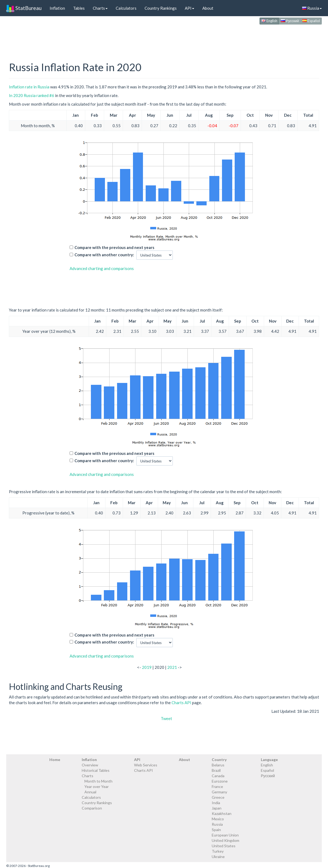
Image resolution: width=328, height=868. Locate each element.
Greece (218, 797)
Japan (217, 808)
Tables (79, 8)
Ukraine (218, 857)
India (216, 803)
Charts (100, 8)
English (269, 21)
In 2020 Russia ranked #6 (32, 95)
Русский (290, 21)
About (208, 8)
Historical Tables (96, 770)
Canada (218, 776)
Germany (219, 792)
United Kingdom (225, 840)
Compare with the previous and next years (114, 247)
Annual (90, 792)
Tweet (166, 718)
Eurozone (220, 781)
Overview (90, 765)
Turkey (218, 851)
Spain (216, 830)
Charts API (181, 703)
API (189, 8)
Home (55, 760)
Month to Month (98, 781)
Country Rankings (161, 8)
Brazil (216, 770)
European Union (225, 835)
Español (311, 21)
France (217, 786)
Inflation (57, 8)
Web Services (146, 765)
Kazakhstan (222, 813)
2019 (147, 667)
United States (224, 846)
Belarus (218, 765)
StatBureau (24, 8)
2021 (172, 667)
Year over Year (97, 786)
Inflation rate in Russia (29, 87)
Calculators (126, 8)
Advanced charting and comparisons (102, 268)
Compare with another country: (104, 255)
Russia (312, 8)
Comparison (92, 808)
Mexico (218, 819)
